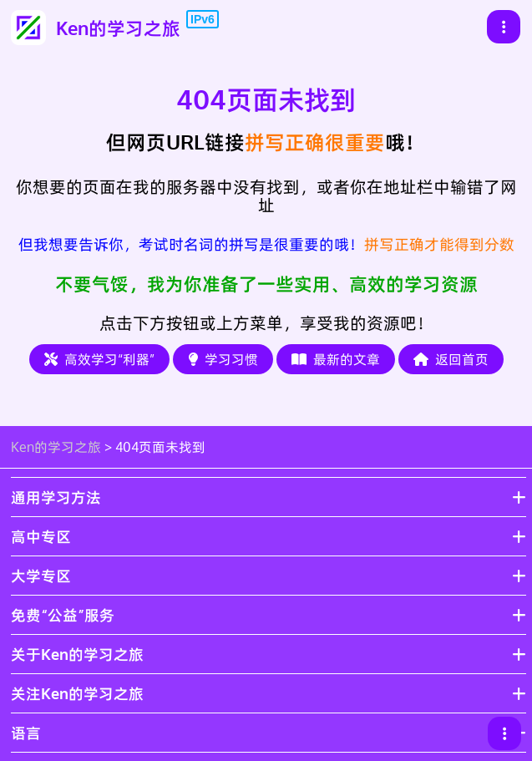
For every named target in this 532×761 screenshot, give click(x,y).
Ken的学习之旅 (56, 447)
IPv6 (203, 19)
